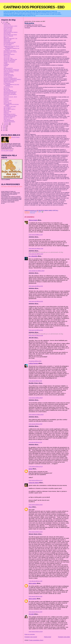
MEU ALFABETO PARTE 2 (9, 109)
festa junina (32, 213)
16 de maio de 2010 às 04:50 (35, 424)
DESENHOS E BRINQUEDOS (10, 78)
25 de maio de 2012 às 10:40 (35, 596)
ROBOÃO (6, 66)
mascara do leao (7, 25)
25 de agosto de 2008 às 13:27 (36, 254)
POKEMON (6, 113)
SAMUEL (6, 63)
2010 (4, 129)
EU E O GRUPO (7, 53)
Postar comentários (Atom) (36, 640)
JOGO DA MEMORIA (8, 91)
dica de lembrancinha (8, 87)
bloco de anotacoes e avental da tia (11, 70)
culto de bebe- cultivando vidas (10, 59)
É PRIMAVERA (7, 83)
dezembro (6, 125)
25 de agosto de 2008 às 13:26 (36, 248)
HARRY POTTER (7, 112)
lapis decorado (7, 89)
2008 (4, 126)
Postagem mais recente (31, 637)
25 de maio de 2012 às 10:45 (35, 612)
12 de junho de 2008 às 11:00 (36, 235)
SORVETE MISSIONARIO (9, 122)
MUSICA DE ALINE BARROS (10, 94)
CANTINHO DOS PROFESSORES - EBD (34, 7)
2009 (4, 127)
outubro (6, 24)
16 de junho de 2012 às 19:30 (36, 632)
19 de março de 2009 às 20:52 (36, 301)
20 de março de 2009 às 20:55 (36, 330)
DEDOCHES (6, 111)
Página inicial (48, 637)
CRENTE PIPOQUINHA (9, 82)
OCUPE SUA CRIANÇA (9, 76)
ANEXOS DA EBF (8, 40)
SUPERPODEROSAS (8, 75)
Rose (30, 507)
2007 (4, 22)
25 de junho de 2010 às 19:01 (36, 505)
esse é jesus (6, 96)
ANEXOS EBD (7, 41)
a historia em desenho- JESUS (10, 97)
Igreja (30, 469)
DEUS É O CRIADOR (8, 36)
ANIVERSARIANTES (8, 68)
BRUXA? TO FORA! (8, 118)
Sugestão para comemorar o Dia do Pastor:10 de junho (11, 47)
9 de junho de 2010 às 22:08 (35, 442)
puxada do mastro (8, 101)
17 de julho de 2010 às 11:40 (35, 581)
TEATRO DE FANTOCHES (10, 61)
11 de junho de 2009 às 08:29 (36, 398)
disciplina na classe (8, 30)
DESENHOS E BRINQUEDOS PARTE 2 (12, 80)
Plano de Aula (7, 56)
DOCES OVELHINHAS (9, 72)
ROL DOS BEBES (8, 45)
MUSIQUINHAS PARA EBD (10, 93)
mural (5, 67)
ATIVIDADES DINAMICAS (9, 117)
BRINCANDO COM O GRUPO (10, 52)
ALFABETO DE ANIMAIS (9, 62)
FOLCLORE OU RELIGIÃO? (10, 107)
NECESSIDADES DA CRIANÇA (11, 32)
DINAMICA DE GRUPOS (9, 55)
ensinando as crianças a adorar (10, 26)
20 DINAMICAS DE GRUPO (10, 51)
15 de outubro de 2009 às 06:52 (36, 415)
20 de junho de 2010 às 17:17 (36, 480)
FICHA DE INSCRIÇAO (9, 44)
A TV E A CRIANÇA (8, 77)
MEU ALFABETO (7, 108)
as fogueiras (6, 102)
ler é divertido (33, 256)
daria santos (32, 583)
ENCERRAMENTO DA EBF (10, 42)
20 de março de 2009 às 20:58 (36, 335)
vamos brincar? (7, 119)
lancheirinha (6, 88)
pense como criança (8, 29)
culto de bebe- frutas (8, 58)
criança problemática (8, 27)
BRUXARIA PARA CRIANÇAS (10, 81)
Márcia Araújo (33, 220)
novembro (6, 123)
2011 (4, 130)
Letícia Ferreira (33, 363)
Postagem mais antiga (64, 637)
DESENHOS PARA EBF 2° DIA (10, 39)
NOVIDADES (7, 73)
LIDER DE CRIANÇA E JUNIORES (11, 71)
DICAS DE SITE (7, 34)
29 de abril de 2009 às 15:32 (35, 381)
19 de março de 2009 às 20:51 (36, 286)
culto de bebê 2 (7, 57)
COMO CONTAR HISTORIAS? (10, 116)
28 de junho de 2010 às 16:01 (36, 532)
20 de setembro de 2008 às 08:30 (36, 271)
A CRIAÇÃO (6, 65)
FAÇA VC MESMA (8, 103)
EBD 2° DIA (6, 37)
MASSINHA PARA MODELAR (10, 92)
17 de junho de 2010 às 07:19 (36, 467)
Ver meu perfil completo (7, 151)
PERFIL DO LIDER (8, 31)
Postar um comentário (30, 634)
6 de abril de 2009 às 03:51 (35, 361)
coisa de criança (34, 483)
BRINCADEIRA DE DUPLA (10, 114)
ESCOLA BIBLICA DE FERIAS (10, 35)
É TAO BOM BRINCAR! (9, 121)
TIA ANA (31, 614)
